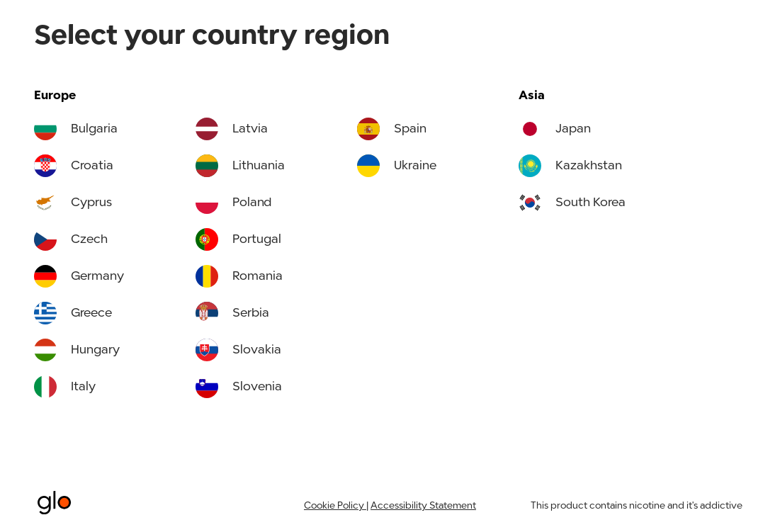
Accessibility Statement (423, 506)
